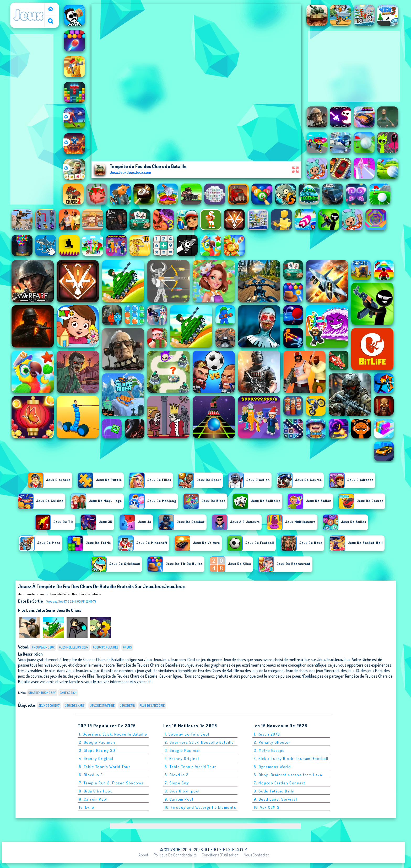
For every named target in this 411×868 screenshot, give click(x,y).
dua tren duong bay (42, 693)
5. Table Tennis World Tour (105, 767)
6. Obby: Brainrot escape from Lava (288, 775)
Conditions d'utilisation (220, 855)
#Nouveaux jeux (43, 647)
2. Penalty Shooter (272, 742)
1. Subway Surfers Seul (187, 734)
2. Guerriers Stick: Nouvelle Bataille (199, 742)
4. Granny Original (96, 759)
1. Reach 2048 (267, 734)
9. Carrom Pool (93, 799)
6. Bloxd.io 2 (91, 775)
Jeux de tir (127, 706)
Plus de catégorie (152, 706)
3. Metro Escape (269, 750)
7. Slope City (177, 783)
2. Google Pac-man (97, 742)
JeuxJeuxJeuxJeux (29, 6)
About (143, 855)
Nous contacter (256, 855)
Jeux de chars (69, 610)
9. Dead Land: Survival (275, 799)
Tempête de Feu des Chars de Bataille (75, 594)
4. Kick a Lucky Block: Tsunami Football (291, 759)
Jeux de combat (49, 706)
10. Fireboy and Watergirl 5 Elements (200, 807)
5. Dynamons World (272, 767)
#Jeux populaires (106, 647)
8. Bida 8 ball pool (96, 791)
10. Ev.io (87, 807)
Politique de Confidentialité (175, 855)
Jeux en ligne (170, 676)
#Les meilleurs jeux (74, 647)
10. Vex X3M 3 (267, 807)
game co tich (68, 693)
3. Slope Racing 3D (97, 750)
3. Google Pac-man (183, 750)
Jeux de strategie (102, 706)
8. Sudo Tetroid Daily (274, 791)
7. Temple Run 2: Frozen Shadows (111, 783)
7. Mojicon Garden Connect (280, 783)
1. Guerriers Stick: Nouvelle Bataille (113, 734)
